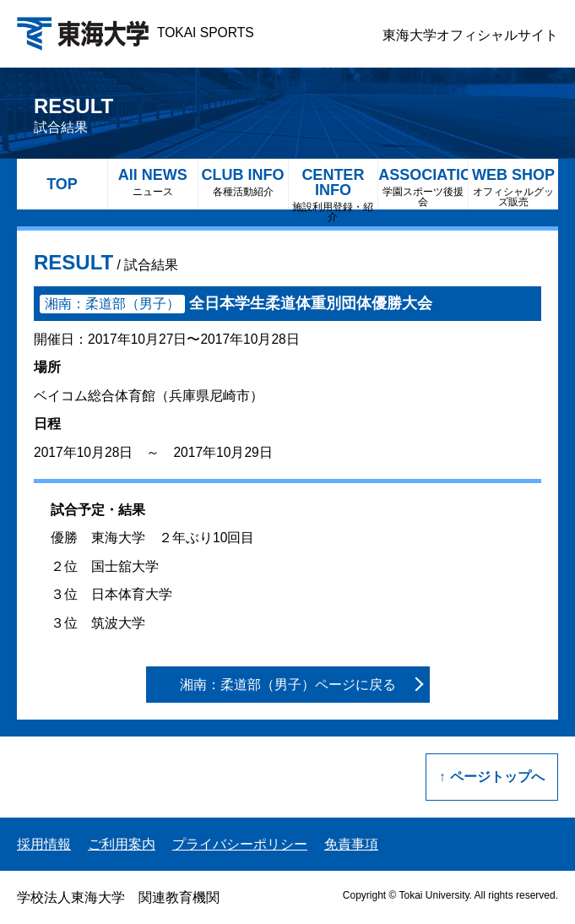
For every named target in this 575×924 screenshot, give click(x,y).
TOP (62, 184)
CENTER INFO (334, 188)
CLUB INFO (243, 182)
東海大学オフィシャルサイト (470, 35)
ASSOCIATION (423, 187)
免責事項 (351, 844)
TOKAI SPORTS (136, 33)
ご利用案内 (122, 844)
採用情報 (44, 844)
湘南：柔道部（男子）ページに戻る (288, 685)
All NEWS (153, 182)
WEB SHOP (513, 187)
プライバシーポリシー (240, 844)
